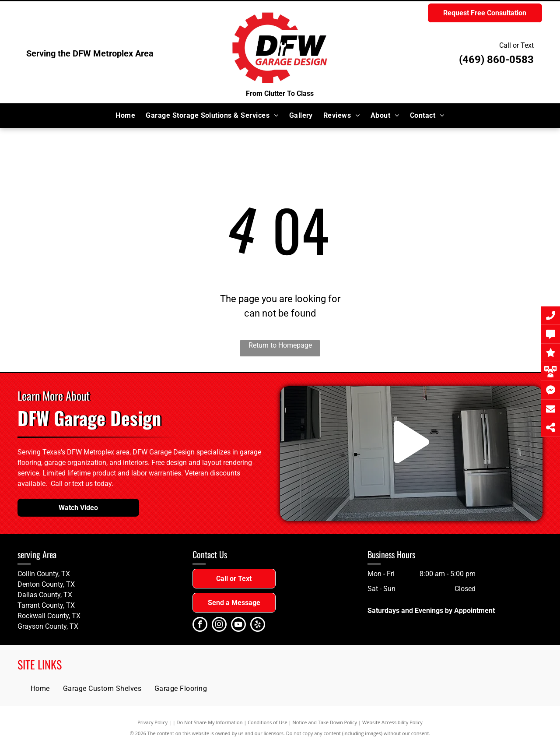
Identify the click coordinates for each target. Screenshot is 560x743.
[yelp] (258, 625)
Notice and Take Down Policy (325, 722)
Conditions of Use (268, 722)
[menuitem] (125, 116)
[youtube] (238, 625)
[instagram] (219, 625)
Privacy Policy (152, 722)
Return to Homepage (280, 345)
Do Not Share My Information (210, 722)
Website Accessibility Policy (392, 722)
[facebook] (200, 625)
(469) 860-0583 (496, 60)
